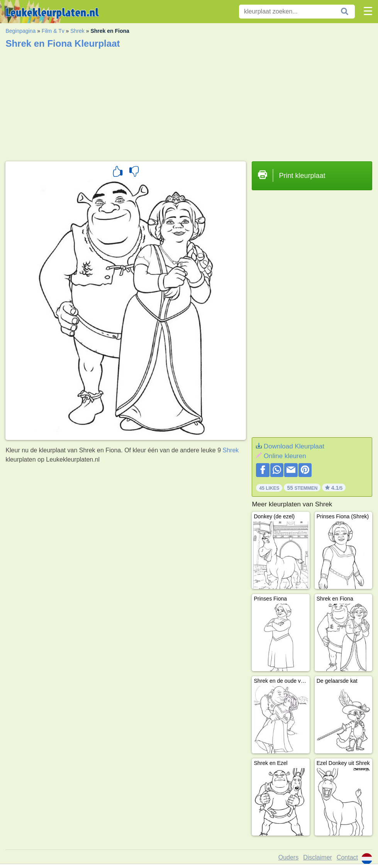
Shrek (77, 31)
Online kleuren (285, 456)
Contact (347, 857)
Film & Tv (53, 31)
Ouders (288, 857)
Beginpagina (20, 31)
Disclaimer (318, 857)
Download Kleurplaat (294, 446)
